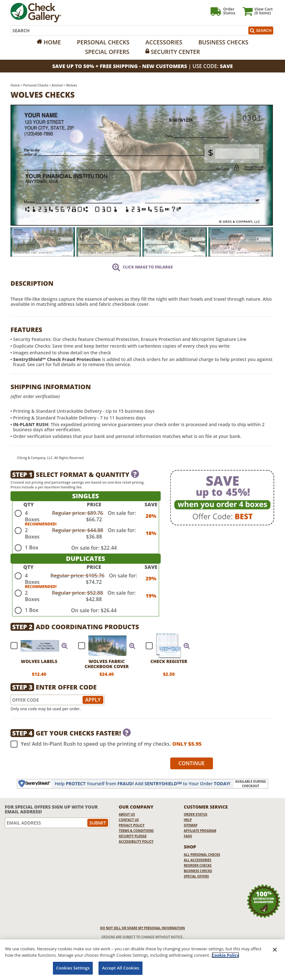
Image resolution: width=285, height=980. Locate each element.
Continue (192, 763)
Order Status (195, 814)
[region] (142, 960)
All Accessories (197, 860)
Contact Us (129, 820)
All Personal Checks (202, 855)
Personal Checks (103, 42)
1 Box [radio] (32, 547)
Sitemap (190, 825)
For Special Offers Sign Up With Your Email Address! (51, 809)
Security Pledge (133, 836)
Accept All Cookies (121, 968)
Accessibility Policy (136, 841)
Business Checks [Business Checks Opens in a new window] (198, 871)
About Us (127, 814)
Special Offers (107, 52)
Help (188, 820)
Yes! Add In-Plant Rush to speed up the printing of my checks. (106, 744)
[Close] (275, 950)
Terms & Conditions (136, 831)
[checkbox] (36, 646)
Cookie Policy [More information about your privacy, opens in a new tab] (225, 955)
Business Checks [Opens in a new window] (223, 42)
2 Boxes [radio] (32, 533)
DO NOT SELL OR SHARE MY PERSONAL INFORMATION (142, 928)
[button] (65, 646)
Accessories (164, 42)
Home (52, 42)
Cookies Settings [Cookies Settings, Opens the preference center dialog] (73, 968)
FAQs (188, 836)
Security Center (175, 52)
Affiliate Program (200, 831)
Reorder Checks (197, 865)
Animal (57, 85)
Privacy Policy (132, 825)
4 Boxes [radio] (32, 516)
